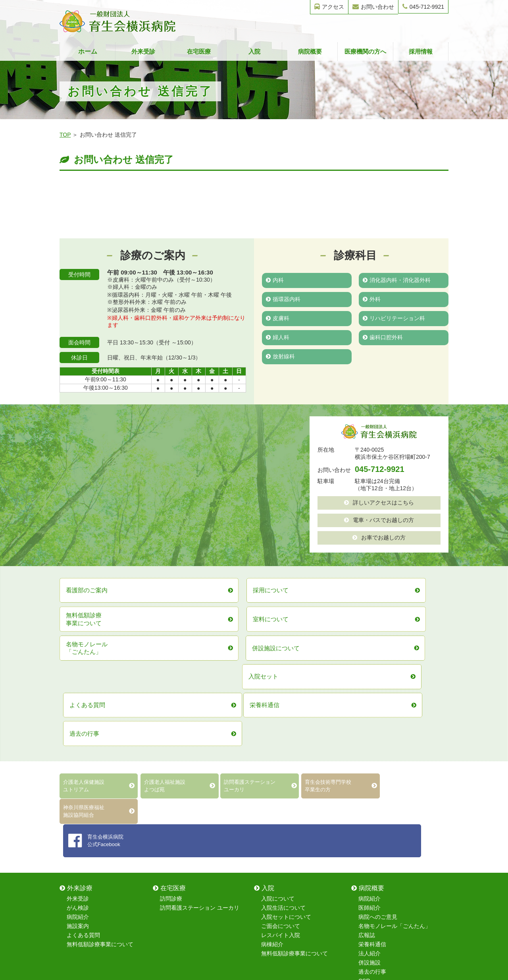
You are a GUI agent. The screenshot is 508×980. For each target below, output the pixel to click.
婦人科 (278, 337)
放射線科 (280, 356)
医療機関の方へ (365, 51)
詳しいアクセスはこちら (379, 503)
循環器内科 (283, 299)
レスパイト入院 (281, 758)
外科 (372, 299)
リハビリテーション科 (394, 318)
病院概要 (310, 51)
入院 (254, 51)
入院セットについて (286, 739)
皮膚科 (278, 318)
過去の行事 (372, 794)
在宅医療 (199, 51)
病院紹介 (78, 739)
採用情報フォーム (381, 867)
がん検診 (78, 730)
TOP (65, 135)
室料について (83, 849)
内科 (275, 280)
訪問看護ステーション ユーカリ (200, 730)
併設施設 (369, 785)
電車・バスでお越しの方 (379, 520)
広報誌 (367, 758)
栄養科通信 (372, 767)
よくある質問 (83, 758)
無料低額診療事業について (100, 767)
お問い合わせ (373, 7)
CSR (364, 803)
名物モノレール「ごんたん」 (394, 748)
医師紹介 (369, 730)
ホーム (88, 51)
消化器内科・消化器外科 (397, 280)
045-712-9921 (423, 7)
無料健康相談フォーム (386, 858)
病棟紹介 (272, 767)
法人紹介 (369, 776)
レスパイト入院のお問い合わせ (397, 876)
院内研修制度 (177, 858)
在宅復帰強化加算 (89, 867)
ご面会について (281, 748)
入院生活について (283, 730)
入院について (278, 721)
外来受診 (143, 51)
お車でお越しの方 (379, 537)
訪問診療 (171, 721)
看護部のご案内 (179, 839)
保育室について (179, 849)
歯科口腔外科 (383, 337)
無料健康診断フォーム (386, 849)
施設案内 (78, 748)
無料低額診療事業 (89, 876)
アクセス (329, 7)
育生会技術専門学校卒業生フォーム (403, 839)
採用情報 (421, 51)
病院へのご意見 (378, 739)
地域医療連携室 (86, 830)
